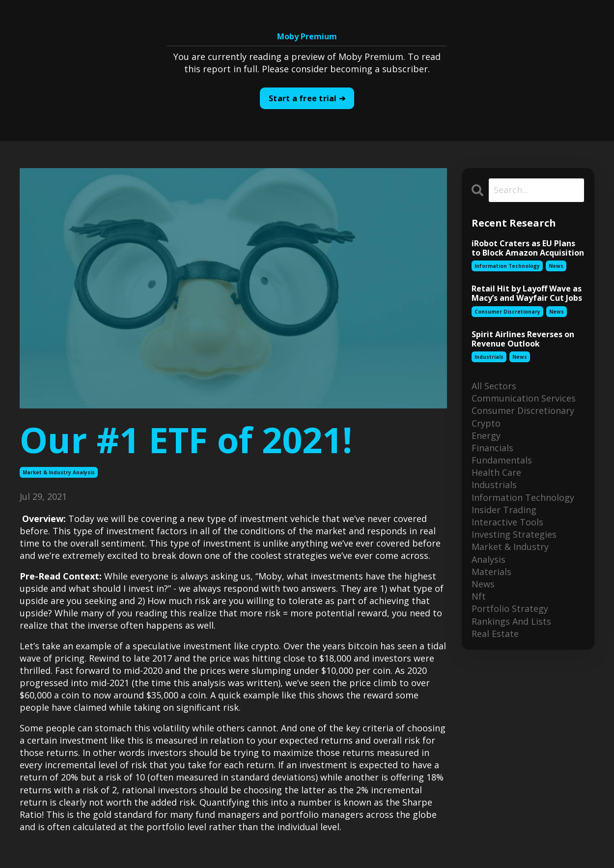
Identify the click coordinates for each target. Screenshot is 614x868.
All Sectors (494, 386)
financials (492, 448)
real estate (495, 634)
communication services (524, 398)
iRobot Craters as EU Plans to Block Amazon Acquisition (528, 248)
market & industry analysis (59, 472)
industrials (489, 357)
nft (479, 596)
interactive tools (507, 522)
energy (486, 435)
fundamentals (502, 460)
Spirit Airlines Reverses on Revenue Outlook (523, 339)
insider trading (504, 510)
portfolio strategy (510, 608)
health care (496, 472)
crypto (486, 423)
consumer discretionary (507, 312)
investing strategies (514, 534)
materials (491, 572)
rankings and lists (511, 621)
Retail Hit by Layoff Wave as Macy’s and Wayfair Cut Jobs (527, 293)
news (556, 266)
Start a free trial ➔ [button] (307, 98)
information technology (507, 266)
